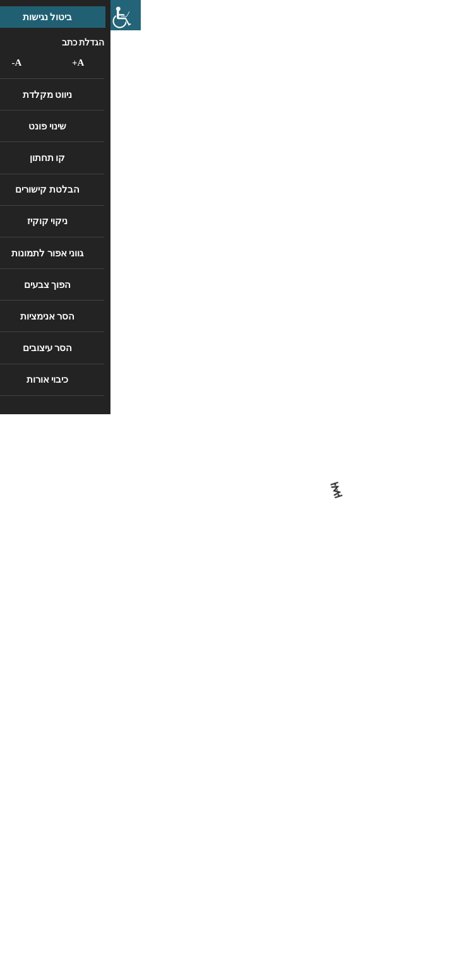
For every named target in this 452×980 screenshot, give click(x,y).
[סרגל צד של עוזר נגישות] (15, 15)
